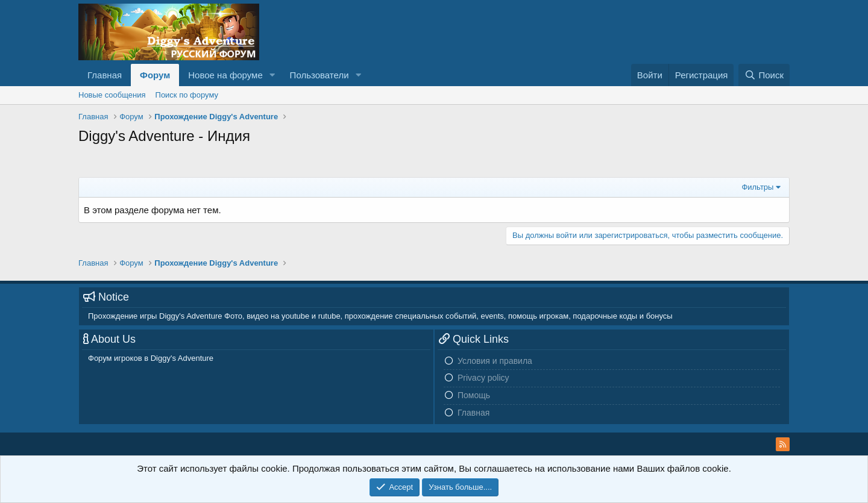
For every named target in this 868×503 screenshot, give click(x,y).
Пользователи (319, 75)
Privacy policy (483, 378)
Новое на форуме (225, 75)
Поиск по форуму (187, 95)
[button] (272, 75)
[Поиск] (764, 75)
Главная (105, 75)
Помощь (474, 395)
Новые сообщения (112, 95)
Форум (155, 75)
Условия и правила (495, 361)
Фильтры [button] (757, 187)
